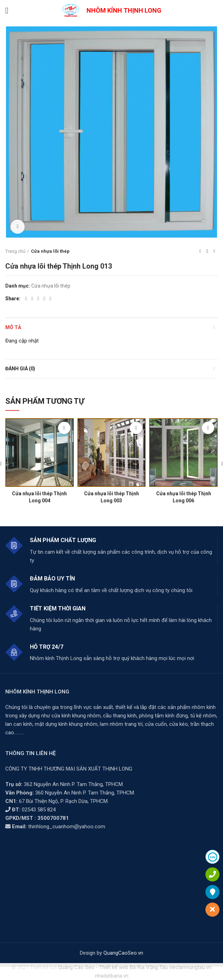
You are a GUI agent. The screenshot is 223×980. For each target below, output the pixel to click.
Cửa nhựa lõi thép (50, 251)
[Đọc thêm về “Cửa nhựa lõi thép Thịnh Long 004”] (64, 428)
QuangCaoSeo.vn (123, 953)
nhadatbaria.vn (112, 976)
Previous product (200, 251)
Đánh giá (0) (20, 369)
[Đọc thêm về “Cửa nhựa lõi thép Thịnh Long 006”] (208, 428)
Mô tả (13, 327)
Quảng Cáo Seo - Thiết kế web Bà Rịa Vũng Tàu (113, 967)
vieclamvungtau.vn (190, 967)
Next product (214, 251)
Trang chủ (15, 251)
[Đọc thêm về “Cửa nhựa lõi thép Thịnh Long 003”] (136, 428)
